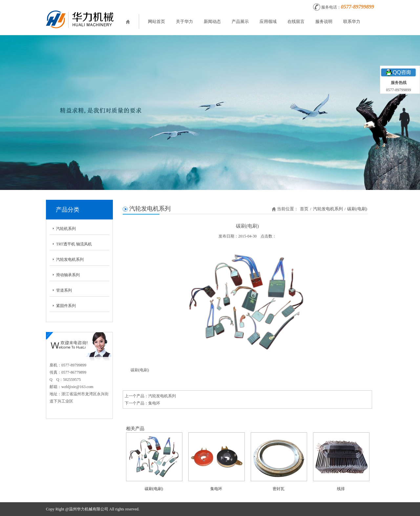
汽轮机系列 (66, 229)
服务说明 (324, 21)
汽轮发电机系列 (70, 259)
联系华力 (352, 21)
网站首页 (157, 21)
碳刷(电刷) (357, 209)
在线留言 (296, 21)
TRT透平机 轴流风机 (74, 244)
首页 (304, 209)
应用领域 (268, 21)
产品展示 (240, 21)
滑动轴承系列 (68, 275)
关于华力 (184, 21)
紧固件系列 (66, 306)
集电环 (154, 403)
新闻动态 (212, 21)
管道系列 (64, 290)
